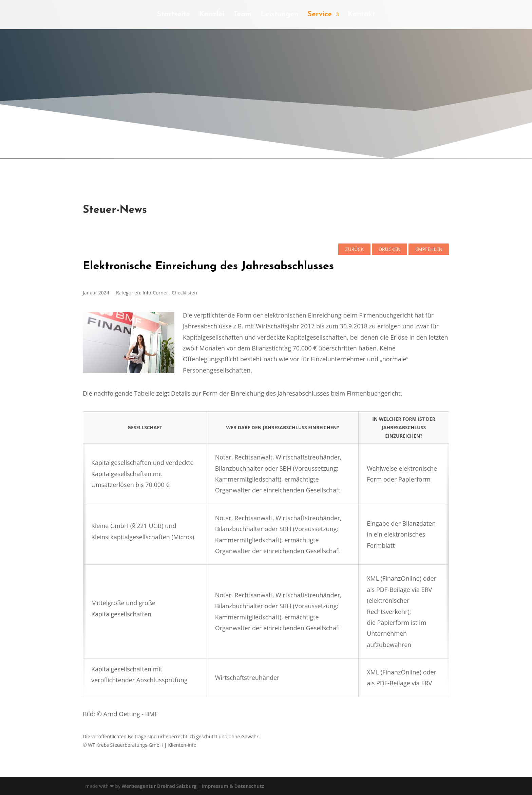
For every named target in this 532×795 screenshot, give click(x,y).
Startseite (173, 15)
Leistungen (280, 15)
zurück (354, 249)
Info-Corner (155, 293)
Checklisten (184, 293)
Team (243, 15)
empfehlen (429, 249)
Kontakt (362, 15)
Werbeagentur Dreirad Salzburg (159, 786)
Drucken (390, 249)
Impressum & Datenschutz (233, 786)
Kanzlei (212, 15)
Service (320, 15)
